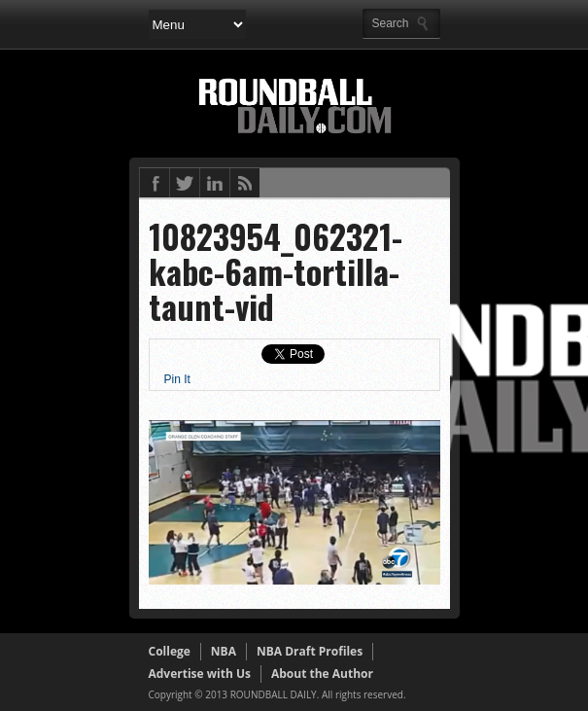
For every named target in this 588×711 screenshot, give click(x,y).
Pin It (177, 379)
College (170, 651)
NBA (224, 651)
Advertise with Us (200, 674)
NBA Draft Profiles (310, 651)
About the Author (322, 674)
